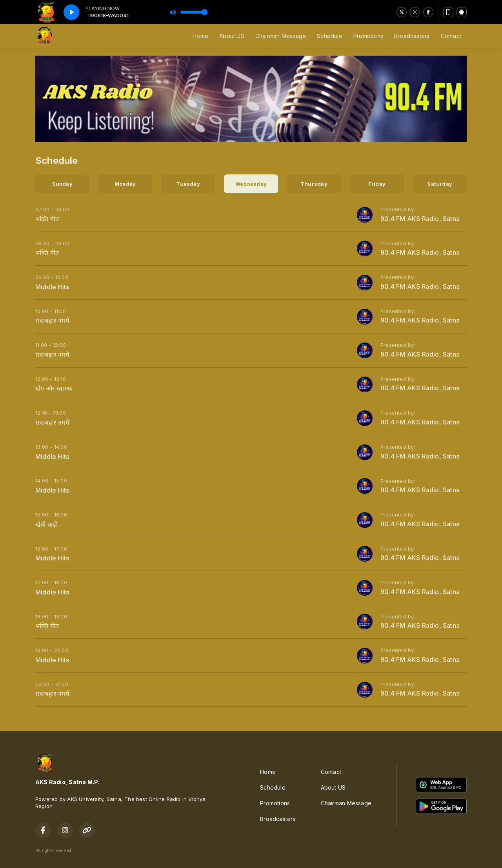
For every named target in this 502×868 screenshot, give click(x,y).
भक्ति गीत (47, 219)
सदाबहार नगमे (52, 321)
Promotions (368, 36)
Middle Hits (52, 287)
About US (232, 36)
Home (200, 36)
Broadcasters (412, 36)
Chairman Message (281, 36)
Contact (451, 36)
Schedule (330, 36)
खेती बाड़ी (46, 524)
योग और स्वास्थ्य (54, 388)
